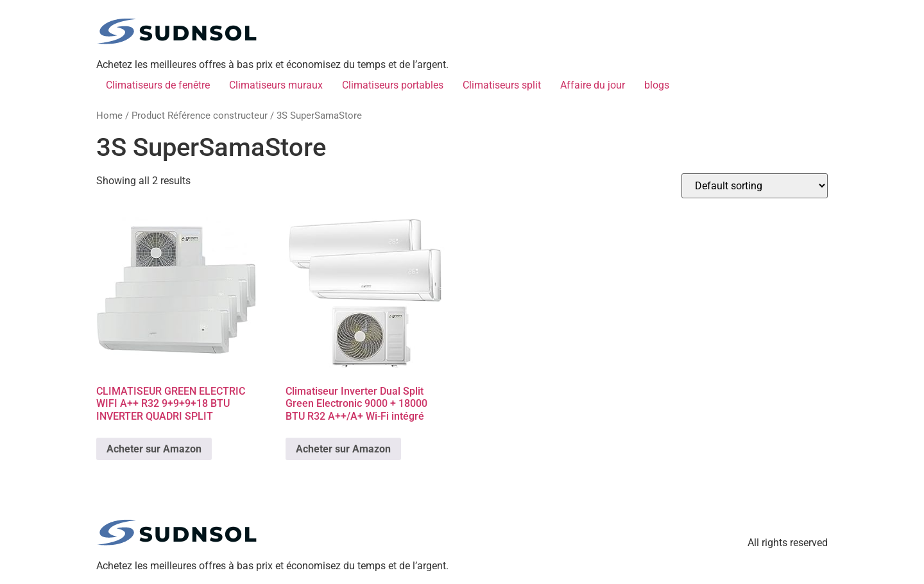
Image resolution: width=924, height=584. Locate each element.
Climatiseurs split (502, 85)
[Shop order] (755, 186)
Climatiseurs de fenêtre (158, 85)
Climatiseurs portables (393, 85)
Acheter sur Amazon (154, 449)
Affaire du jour (593, 85)
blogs (657, 85)
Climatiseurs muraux (276, 85)
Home (109, 116)
